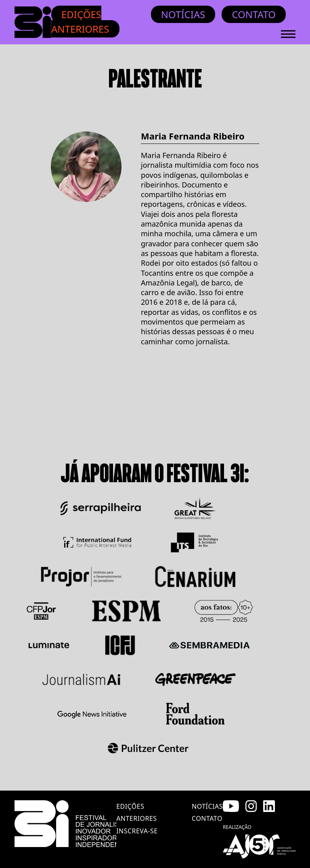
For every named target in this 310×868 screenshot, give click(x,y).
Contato (254, 14)
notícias (207, 806)
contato (207, 818)
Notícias (183, 14)
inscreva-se (137, 831)
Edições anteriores (80, 22)
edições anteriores (136, 812)
